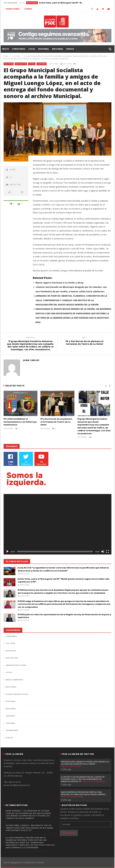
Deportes (11, 651)
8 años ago (66, 800)
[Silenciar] (103, 552)
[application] (57, 524)
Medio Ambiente (15, 680)
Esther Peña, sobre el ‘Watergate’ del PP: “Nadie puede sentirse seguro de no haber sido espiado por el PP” (62, 3)
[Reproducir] (7, 552)
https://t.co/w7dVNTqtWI (72, 797)
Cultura (16, 56)
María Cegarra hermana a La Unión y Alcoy (60, 283)
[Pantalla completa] (108, 552)
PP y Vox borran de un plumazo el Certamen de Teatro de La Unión (84, 341)
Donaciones (13, 9)
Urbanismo (12, 730)
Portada (11, 701)
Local (32, 49)
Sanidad (10, 716)
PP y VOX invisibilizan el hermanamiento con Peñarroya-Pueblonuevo (21, 422)
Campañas (11, 636)
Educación (21, 64)
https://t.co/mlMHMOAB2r (94, 781)
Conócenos (19, 49)
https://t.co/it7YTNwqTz (71, 766)
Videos (70, 49)
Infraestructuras (16, 665)
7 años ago (66, 769)
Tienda (28, 9)
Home (6, 56)
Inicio (6, 49)
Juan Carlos (67, 64)
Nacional (32, 3)
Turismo (42, 64)
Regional (44, 49)
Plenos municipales (17, 694)
